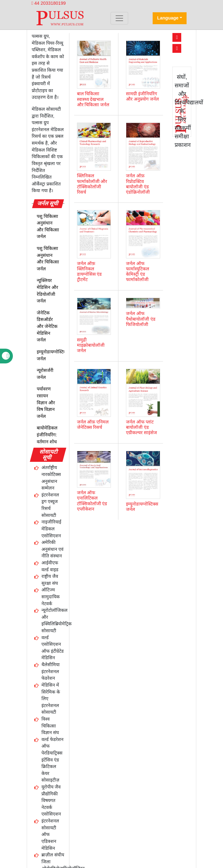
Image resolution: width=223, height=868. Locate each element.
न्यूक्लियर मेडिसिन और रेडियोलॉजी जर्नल (47, 291)
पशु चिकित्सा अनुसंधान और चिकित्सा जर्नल (48, 227)
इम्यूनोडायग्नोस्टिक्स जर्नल (53, 355)
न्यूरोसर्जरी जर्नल (45, 374)
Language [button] (168, 18)
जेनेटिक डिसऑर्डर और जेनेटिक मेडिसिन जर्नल (47, 326)
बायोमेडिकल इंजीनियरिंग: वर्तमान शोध (47, 435)
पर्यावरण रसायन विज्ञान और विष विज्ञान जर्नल (46, 402)
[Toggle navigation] (119, 18)
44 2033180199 (49, 3)
